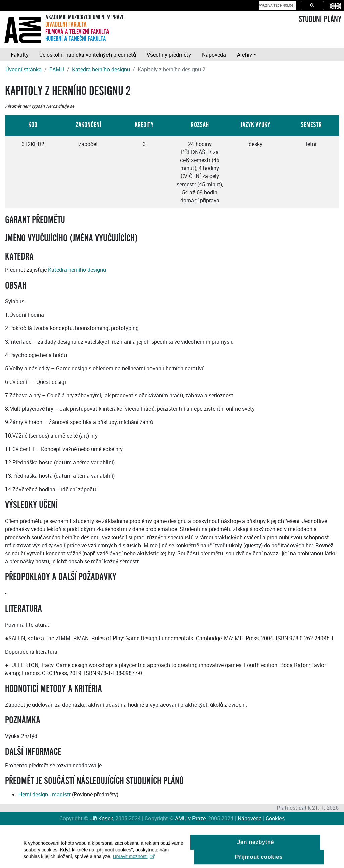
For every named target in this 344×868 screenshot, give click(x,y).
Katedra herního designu (101, 69)
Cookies (275, 818)
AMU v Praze (190, 818)
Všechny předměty (169, 55)
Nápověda (214, 55)
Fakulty (20, 55)
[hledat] (277, 5)
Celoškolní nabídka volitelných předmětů (88, 55)
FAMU (57, 69)
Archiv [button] (244, 55)
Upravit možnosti (134, 859)
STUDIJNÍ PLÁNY (320, 19)
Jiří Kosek (101, 818)
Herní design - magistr (45, 794)
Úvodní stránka (24, 69)
